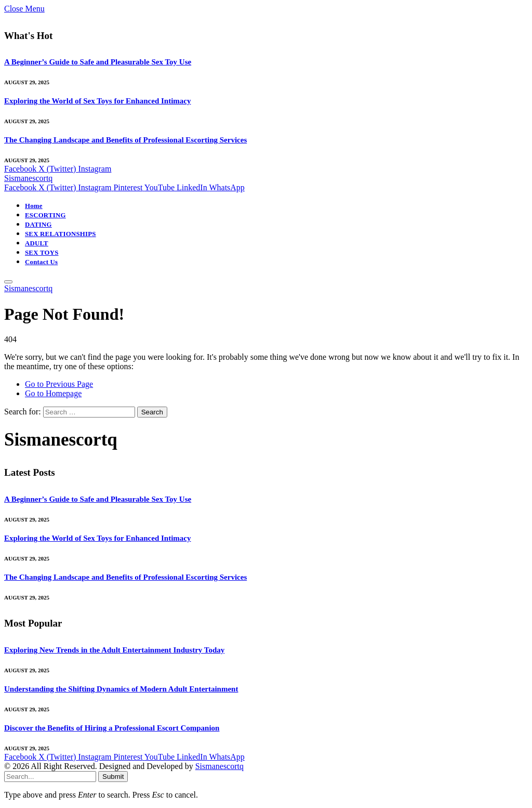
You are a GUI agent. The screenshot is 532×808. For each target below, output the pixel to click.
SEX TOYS (42, 253)
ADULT (37, 243)
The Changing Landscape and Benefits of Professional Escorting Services (125, 140)
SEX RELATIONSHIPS (61, 234)
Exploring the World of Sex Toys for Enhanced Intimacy (98, 101)
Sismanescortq (220, 766)
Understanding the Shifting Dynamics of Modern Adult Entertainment (121, 689)
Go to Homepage (53, 393)
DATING (38, 225)
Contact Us (41, 262)
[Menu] (8, 282)
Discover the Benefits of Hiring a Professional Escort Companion (112, 728)
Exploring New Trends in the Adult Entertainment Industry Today (114, 650)
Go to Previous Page (59, 384)
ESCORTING (45, 215)
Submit (113, 777)
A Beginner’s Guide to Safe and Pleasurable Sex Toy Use (98, 62)
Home (34, 206)
